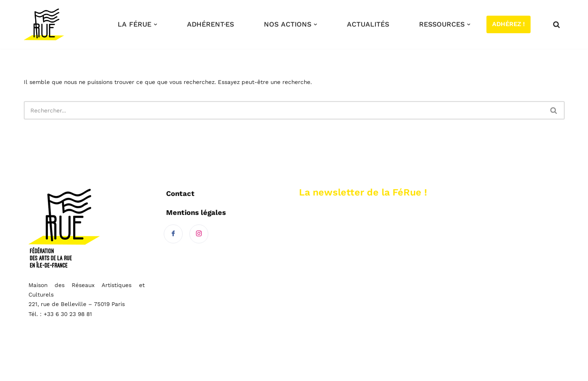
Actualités (368, 24)
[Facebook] (173, 234)
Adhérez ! (509, 24)
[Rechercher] (556, 24)
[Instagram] (199, 234)
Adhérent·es (210, 24)
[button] (155, 24)
